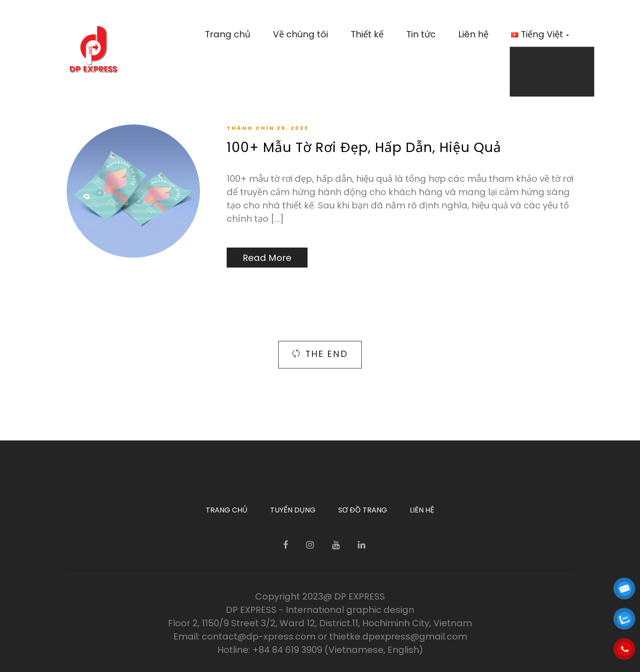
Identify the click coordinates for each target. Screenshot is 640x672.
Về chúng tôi (300, 34)
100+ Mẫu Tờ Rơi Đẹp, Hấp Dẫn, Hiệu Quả (364, 148)
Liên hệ (473, 34)
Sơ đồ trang (363, 510)
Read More (267, 258)
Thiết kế (367, 34)
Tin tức (421, 34)
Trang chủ (228, 34)
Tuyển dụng (293, 510)
